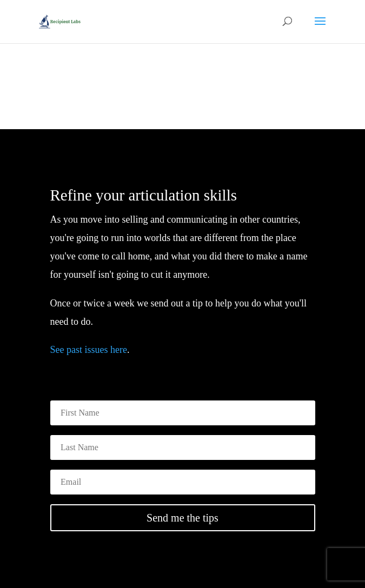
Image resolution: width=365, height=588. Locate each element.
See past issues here (89, 350)
